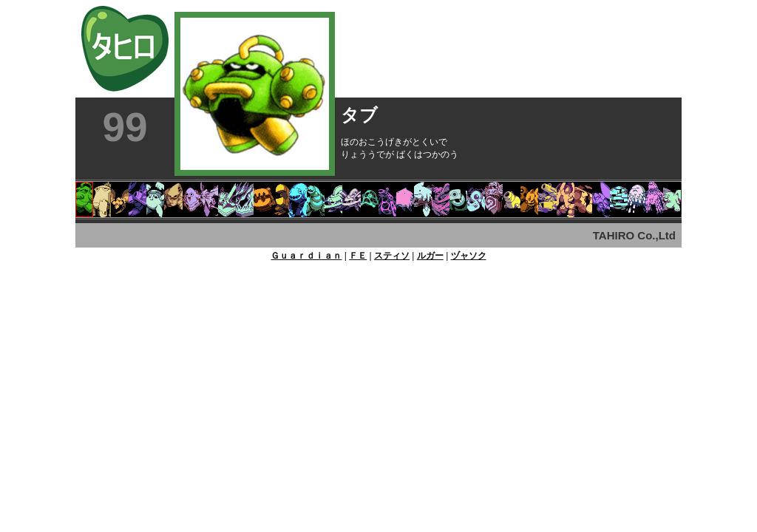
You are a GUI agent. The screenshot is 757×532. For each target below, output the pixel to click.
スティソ (392, 256)
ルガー (430, 256)
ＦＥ (358, 256)
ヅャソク (469, 256)
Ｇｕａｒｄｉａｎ (306, 256)
